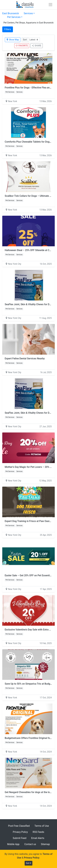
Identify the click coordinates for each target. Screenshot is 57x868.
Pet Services (14, 17)
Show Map (13, 40)
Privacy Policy (20, 832)
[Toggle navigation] (50, 5)
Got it (29, 863)
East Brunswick (11, 13)
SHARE (36, 46)
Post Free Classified (19, 826)
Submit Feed (20, 838)
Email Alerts (38, 838)
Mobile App (13, 844)
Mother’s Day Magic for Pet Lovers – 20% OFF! (30, 467)
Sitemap (45, 844)
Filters (8, 29)
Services (28, 13)
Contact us (30, 844)
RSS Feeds (38, 832)
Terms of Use (42, 826)
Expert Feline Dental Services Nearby (25, 359)
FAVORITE (22, 46)
